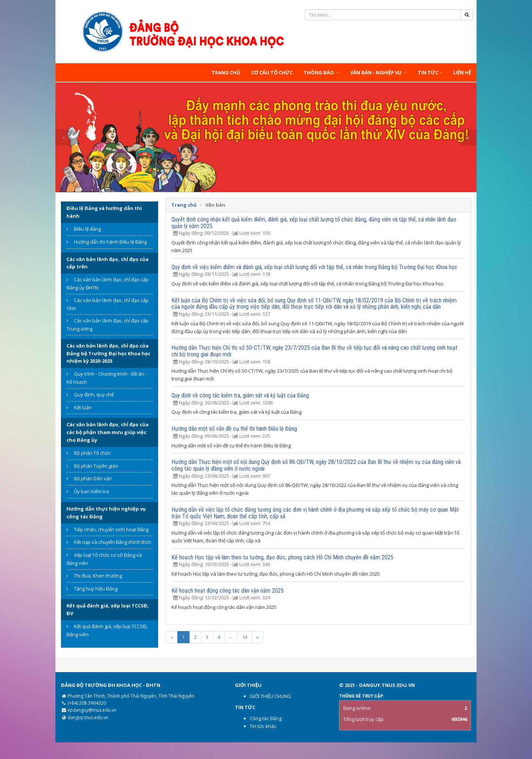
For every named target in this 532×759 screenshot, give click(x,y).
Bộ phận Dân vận (93, 478)
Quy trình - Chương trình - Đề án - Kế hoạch (107, 378)
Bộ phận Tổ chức (92, 453)
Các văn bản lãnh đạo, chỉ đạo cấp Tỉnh (108, 304)
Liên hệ (462, 72)
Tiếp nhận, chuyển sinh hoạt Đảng (111, 529)
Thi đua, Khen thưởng (98, 576)
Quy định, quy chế (94, 394)
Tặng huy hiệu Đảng (96, 589)
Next (468, 137)
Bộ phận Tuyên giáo (96, 466)
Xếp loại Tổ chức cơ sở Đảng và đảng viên (104, 559)
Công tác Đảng (266, 718)
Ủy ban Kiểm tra (91, 491)
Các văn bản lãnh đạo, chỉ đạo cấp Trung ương (108, 325)
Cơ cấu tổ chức (272, 72)
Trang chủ (226, 72)
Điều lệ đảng (87, 229)
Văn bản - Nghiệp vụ (378, 72)
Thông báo (321, 72)
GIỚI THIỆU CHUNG (270, 696)
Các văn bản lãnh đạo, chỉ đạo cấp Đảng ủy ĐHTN (108, 284)
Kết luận (83, 407)
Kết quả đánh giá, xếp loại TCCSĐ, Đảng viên (107, 630)
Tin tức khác (263, 726)
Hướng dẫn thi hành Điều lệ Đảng (110, 242)
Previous (64, 137)
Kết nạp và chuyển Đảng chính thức (113, 542)
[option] (266, 137)
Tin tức (430, 72)
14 (245, 637)
